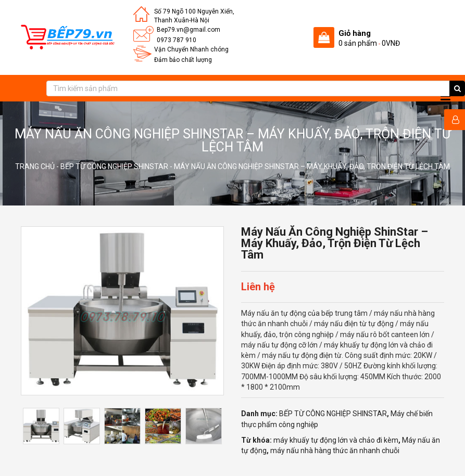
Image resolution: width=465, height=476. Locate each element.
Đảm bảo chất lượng (183, 60)
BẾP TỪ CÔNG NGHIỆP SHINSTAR (114, 166)
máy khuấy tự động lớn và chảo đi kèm (336, 440)
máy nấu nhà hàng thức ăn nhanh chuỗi (335, 451)
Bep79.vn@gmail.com (188, 30)
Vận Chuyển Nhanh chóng (191, 49)
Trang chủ (35, 166)
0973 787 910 (177, 40)
